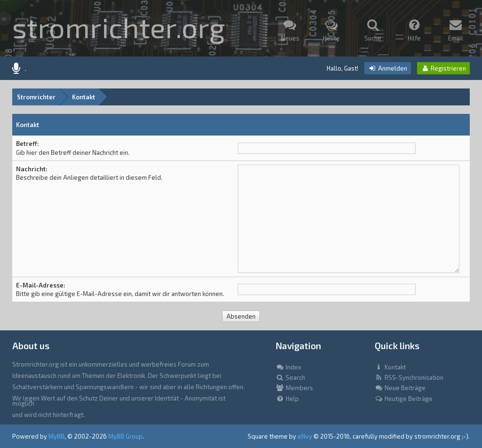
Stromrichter (36, 97)
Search (290, 377)
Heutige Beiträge (404, 399)
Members (294, 388)
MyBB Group (125, 436)
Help (287, 399)
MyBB (56, 436)
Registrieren (443, 68)
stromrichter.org (119, 27)
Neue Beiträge (400, 388)
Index (289, 367)
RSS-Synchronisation (409, 377)
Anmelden (388, 68)
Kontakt (84, 97)
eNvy (305, 436)
